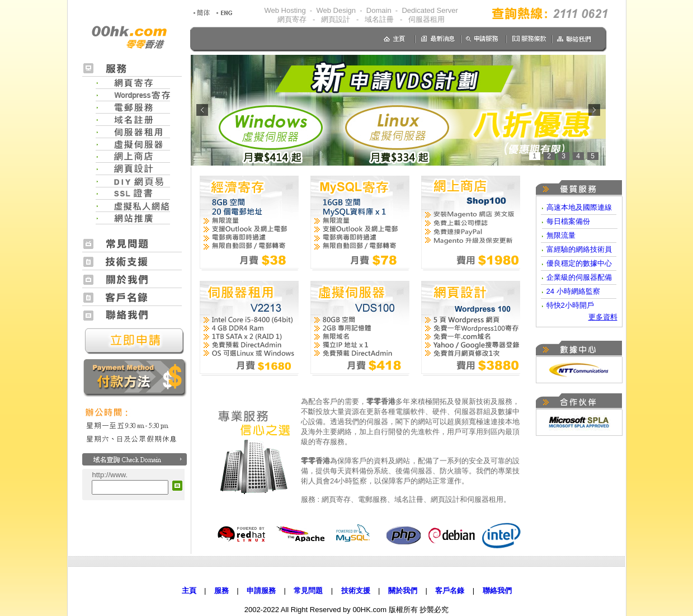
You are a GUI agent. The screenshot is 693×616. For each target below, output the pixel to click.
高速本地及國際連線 (579, 207)
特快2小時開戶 (570, 305)
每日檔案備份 (568, 221)
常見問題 (308, 591)
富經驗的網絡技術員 (579, 249)
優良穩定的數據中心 (579, 263)
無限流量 (561, 235)
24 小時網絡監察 (573, 291)
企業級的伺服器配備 (579, 277)
